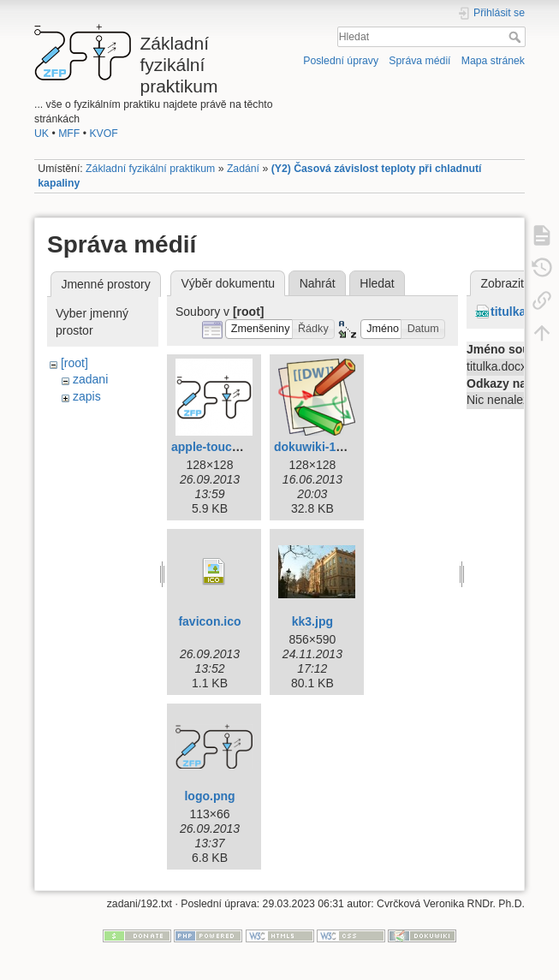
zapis (87, 396)
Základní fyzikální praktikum (150, 169)
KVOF (103, 134)
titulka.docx (524, 312)
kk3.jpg (312, 621)
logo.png (209, 796)
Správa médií (419, 61)
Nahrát (318, 283)
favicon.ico (209, 621)
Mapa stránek (493, 61)
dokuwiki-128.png (324, 447)
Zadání (243, 169)
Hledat (517, 37)
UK (42, 134)
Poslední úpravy (341, 61)
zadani (90, 379)
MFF (69, 134)
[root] (74, 363)
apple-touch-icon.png (232, 447)
